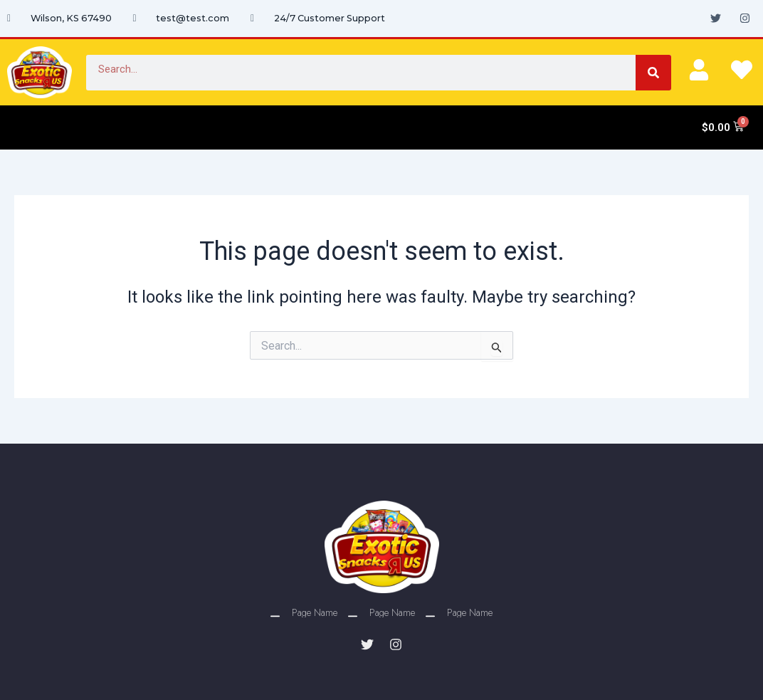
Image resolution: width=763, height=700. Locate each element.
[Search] (653, 73)
